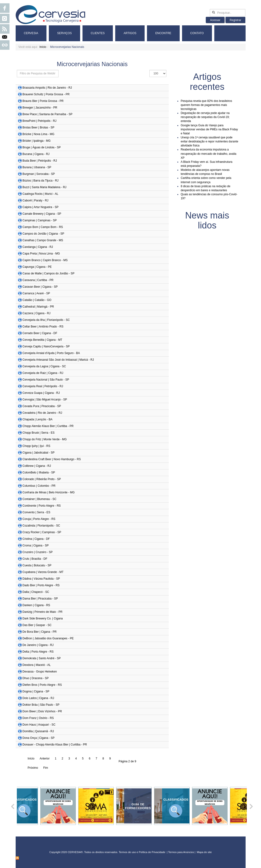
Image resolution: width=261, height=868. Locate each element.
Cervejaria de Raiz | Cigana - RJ (43, 373)
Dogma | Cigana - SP (36, 691)
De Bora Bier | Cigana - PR (40, 632)
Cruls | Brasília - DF (35, 559)
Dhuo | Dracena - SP (36, 678)
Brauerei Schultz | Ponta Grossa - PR (46, 94)
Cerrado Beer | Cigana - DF (40, 333)
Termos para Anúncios (181, 852)
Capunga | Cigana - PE (37, 267)
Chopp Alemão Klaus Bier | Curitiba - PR (48, 426)
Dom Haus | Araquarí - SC (39, 725)
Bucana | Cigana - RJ (36, 154)
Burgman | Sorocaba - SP (39, 174)
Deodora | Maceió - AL (37, 665)
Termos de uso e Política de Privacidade (142, 852)
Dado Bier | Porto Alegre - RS (41, 585)
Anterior (45, 759)
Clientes (98, 33)
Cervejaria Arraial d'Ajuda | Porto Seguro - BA (51, 353)
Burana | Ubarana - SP (37, 167)
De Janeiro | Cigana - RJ (38, 645)
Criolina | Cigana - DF (36, 539)
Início (43, 47)
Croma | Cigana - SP (36, 545)
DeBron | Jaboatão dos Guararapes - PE (48, 638)
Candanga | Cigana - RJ (38, 247)
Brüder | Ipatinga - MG (37, 141)
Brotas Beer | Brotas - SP (39, 127)
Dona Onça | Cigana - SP (39, 738)
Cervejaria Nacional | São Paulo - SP (46, 380)
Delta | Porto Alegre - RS (38, 652)
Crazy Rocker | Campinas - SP (42, 532)
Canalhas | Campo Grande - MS (43, 240)
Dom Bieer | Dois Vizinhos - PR (42, 711)
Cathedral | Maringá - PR (38, 307)
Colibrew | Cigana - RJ (37, 466)
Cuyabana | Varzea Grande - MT (43, 572)
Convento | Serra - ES (36, 512)
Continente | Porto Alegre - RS (42, 506)
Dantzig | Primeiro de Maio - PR (43, 612)
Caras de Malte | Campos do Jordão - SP (48, 273)
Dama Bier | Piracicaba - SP (40, 599)
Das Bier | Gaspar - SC (37, 625)
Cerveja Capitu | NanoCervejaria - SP (46, 346)
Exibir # (149, 70)
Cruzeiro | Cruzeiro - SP (38, 552)
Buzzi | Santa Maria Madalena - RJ (44, 187)
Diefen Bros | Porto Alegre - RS (42, 685)
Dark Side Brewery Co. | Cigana (43, 618)
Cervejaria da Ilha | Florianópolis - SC (46, 320)
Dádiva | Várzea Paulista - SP (41, 579)
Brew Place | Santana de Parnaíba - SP (48, 114)
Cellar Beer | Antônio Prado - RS (43, 327)
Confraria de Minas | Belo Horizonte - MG (49, 492)
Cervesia (31, 33)
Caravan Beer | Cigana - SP (40, 287)
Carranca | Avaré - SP (36, 293)
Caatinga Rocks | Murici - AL (40, 194)
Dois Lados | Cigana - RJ (38, 698)
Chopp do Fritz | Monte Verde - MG (45, 439)
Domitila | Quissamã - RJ (38, 731)
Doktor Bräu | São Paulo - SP (41, 705)
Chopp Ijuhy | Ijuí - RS (36, 446)
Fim (46, 768)
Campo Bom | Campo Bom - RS (43, 227)
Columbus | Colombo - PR (39, 486)
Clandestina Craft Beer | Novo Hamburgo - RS (52, 459)
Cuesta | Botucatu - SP (37, 565)
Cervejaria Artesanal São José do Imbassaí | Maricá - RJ (58, 360)
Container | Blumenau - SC (39, 499)
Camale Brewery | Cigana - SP (42, 214)
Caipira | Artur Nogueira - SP (41, 207)
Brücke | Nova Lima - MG (38, 134)
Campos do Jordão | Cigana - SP (43, 234)
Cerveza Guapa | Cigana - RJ (41, 393)
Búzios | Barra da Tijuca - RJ (41, 181)
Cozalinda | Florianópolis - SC (41, 526)
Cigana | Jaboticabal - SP (39, 453)
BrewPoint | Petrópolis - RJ (39, 121)
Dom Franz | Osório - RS (38, 718)
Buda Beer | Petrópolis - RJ (40, 161)
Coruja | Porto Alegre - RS (39, 519)
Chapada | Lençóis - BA (38, 419)
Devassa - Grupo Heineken (40, 672)
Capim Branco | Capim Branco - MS (45, 260)
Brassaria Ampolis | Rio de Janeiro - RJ (47, 88)
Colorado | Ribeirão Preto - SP (42, 479)
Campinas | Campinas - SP (40, 220)
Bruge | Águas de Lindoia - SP (42, 147)
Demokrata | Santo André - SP (42, 658)
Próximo (33, 768)
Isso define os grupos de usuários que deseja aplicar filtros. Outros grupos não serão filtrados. (17, 70)
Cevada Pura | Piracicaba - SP (42, 406)
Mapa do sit (204, 852)
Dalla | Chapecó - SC (36, 592)
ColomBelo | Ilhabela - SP (39, 473)
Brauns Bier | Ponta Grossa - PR (43, 101)
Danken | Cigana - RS (36, 605)
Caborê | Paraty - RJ (35, 200)
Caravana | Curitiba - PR (38, 280)
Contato (197, 33)
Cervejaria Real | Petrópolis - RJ (43, 386)
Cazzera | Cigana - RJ (37, 313)
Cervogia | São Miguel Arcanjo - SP (45, 400)
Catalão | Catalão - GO (37, 300)
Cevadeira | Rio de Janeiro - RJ (42, 413)
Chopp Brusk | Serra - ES (39, 433)
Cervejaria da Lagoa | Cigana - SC (44, 366)
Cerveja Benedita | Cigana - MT (42, 340)
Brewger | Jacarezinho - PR (40, 108)
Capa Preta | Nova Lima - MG (41, 254)
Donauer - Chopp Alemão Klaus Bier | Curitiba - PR (55, 745)
